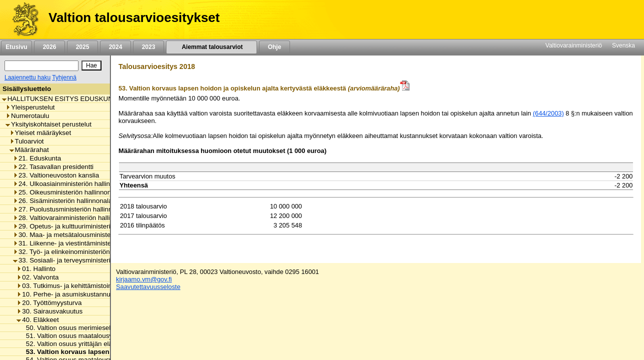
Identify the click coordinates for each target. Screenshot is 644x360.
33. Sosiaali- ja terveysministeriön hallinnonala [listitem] (84, 260)
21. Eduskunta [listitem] (37, 158)
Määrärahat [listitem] (29, 150)
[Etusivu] (22, 19)
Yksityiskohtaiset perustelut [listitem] (48, 124)
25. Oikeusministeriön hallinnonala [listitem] (66, 192)
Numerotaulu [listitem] (27, 116)
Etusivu (16, 47)
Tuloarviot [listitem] (27, 141)
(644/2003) (548, 113)
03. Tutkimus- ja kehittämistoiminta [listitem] (70, 286)
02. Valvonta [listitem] (37, 277)
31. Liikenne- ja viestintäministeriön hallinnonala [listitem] (86, 243)
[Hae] (91, 65)
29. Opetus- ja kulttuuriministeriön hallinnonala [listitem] (84, 226)
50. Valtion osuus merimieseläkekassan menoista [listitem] (96, 328)
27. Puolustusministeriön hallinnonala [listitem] (71, 209)
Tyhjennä (64, 77)
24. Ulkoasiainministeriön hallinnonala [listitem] (71, 184)
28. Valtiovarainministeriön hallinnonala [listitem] (73, 218)
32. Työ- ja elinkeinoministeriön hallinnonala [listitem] (80, 252)
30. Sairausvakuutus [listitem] (49, 311)
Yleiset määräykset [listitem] (40, 133)
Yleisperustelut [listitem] (30, 107)
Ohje (274, 47)
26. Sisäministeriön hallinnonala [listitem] (62, 201)
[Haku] (41, 66)
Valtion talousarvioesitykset (134, 17)
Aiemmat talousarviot (211, 47)
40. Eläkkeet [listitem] (37, 320)
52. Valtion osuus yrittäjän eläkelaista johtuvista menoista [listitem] (107, 344)
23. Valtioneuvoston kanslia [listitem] (56, 175)
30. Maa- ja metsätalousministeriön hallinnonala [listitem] (86, 235)
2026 (49, 47)
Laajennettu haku (27, 77)
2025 (82, 47)
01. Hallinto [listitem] (36, 269)
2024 (115, 47)
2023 (148, 47)
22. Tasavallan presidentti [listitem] (53, 167)
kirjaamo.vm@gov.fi (144, 279)
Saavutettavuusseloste (148, 287)
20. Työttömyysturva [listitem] (49, 303)
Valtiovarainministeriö (574, 45)
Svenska (623, 45)
